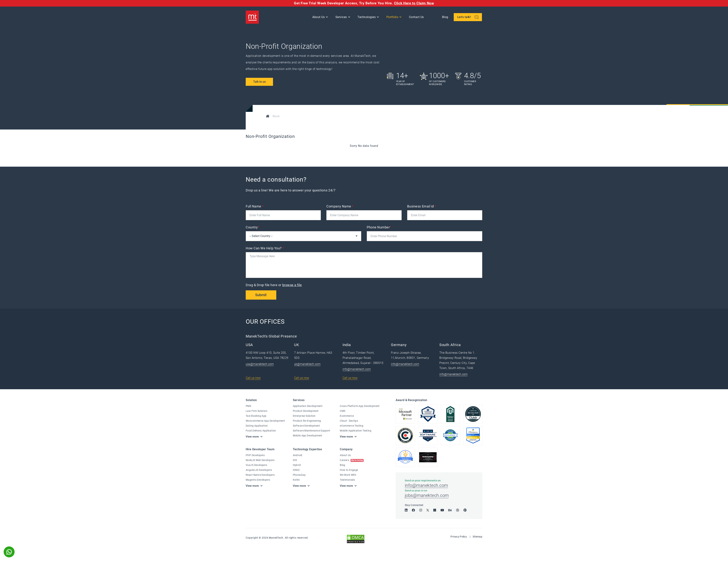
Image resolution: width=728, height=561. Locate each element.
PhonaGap (299, 475)
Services (341, 17)
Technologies (367, 17)
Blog (445, 17)
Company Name (340, 206)
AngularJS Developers (259, 470)
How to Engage (349, 470)
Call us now (253, 378)
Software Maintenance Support (312, 431)
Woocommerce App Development (265, 421)
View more (252, 437)
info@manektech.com (357, 369)
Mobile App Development (308, 436)
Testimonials (347, 480)
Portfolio (393, 17)
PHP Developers (255, 455)
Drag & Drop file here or (274, 285)
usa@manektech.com (260, 364)
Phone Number (379, 227)
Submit (261, 295)
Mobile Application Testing (356, 431)
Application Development (308, 406)
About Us (319, 17)
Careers (352, 460)
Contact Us (417, 17)
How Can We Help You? (265, 248)
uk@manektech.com (307, 364)
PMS (248, 406)
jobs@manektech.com (427, 497)
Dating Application (257, 426)
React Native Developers (260, 475)
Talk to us (259, 82)
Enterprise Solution (304, 416)
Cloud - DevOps (349, 421)
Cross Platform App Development (360, 406)
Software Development (306, 426)
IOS (295, 460)
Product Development (306, 411)
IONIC (296, 470)
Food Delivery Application (261, 431)
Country (253, 227)
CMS (343, 411)
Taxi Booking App (256, 416)
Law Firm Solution (257, 411)
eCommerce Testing (352, 426)
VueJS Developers (256, 465)
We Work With (348, 475)
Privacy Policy (459, 538)
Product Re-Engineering (307, 421)
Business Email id (422, 206)
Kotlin (296, 480)
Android (298, 455)
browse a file (292, 285)
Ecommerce (347, 416)
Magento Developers (258, 480)
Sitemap (477, 538)
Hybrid (297, 465)
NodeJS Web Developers (260, 460)
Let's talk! (468, 18)
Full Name (255, 206)
